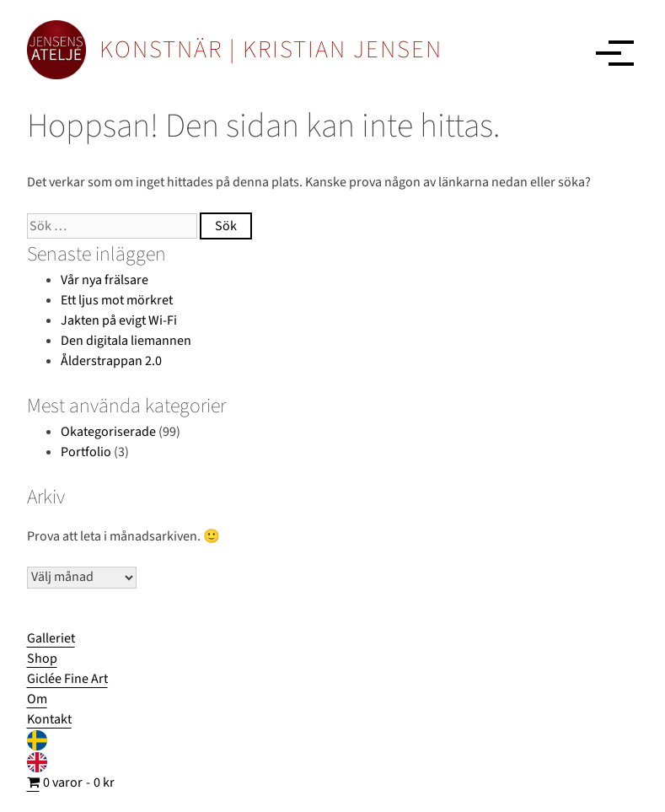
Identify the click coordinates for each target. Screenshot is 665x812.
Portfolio (86, 452)
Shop (42, 659)
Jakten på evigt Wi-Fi (119, 320)
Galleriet (51, 638)
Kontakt (49, 719)
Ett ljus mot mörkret (117, 300)
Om (37, 699)
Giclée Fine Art (67, 679)
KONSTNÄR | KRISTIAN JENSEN (271, 50)
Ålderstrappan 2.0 (111, 361)
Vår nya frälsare (105, 280)
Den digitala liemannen (126, 341)
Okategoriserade (108, 432)
